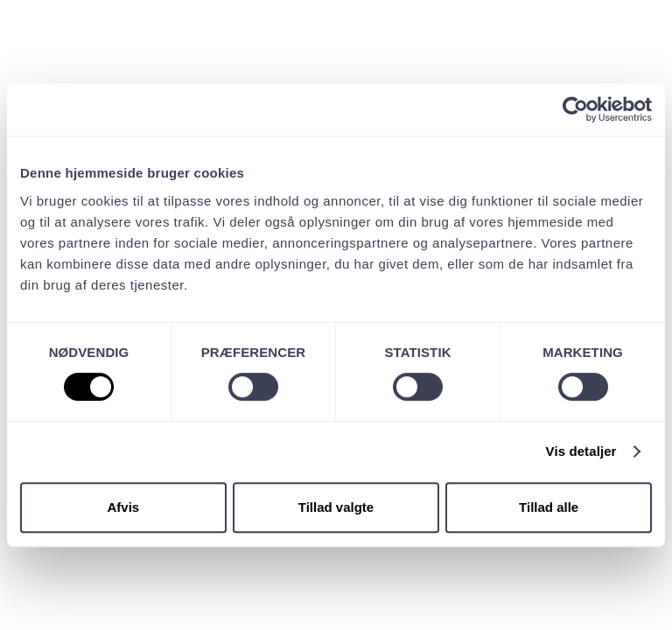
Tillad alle (549, 507)
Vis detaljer (581, 451)
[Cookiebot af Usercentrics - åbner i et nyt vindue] (575, 109)
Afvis (123, 507)
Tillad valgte (336, 507)
